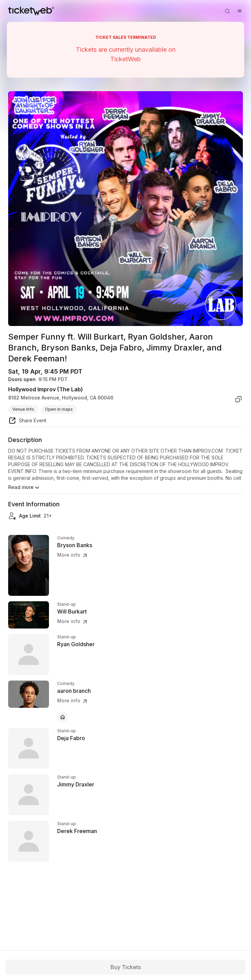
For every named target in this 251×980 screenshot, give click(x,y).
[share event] (27, 422)
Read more (24, 488)
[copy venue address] (238, 399)
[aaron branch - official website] (63, 717)
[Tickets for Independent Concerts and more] (31, 11)
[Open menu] (239, 11)
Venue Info (23, 409)
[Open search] (227, 11)
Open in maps (59, 409)
